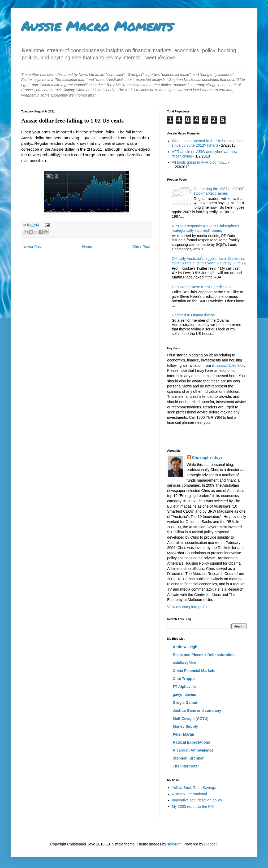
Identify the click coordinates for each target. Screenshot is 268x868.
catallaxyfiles (184, 663)
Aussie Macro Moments (97, 26)
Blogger (210, 844)
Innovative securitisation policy (197, 800)
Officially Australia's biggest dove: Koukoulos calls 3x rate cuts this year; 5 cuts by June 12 (209, 261)
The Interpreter (186, 766)
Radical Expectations (191, 742)
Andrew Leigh (185, 647)
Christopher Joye (207, 457)
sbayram (174, 844)
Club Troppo (184, 679)
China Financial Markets (194, 671)
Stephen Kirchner (188, 758)
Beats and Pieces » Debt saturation (204, 655)
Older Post (141, 247)
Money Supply (185, 726)
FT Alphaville (184, 687)
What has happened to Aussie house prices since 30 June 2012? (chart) (208, 143)
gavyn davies (184, 695)
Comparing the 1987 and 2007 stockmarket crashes (219, 191)
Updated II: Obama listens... (195, 315)
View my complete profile (188, 607)
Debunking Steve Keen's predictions (202, 287)
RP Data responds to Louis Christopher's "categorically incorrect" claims (206, 228)
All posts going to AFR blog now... (200, 162)
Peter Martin (183, 734)
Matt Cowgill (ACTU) (191, 718)
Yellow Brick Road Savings (194, 788)
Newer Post (32, 247)
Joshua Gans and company (197, 710)
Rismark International (189, 794)
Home (87, 247)
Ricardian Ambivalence (193, 750)
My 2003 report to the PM (193, 806)
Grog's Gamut (185, 703)
